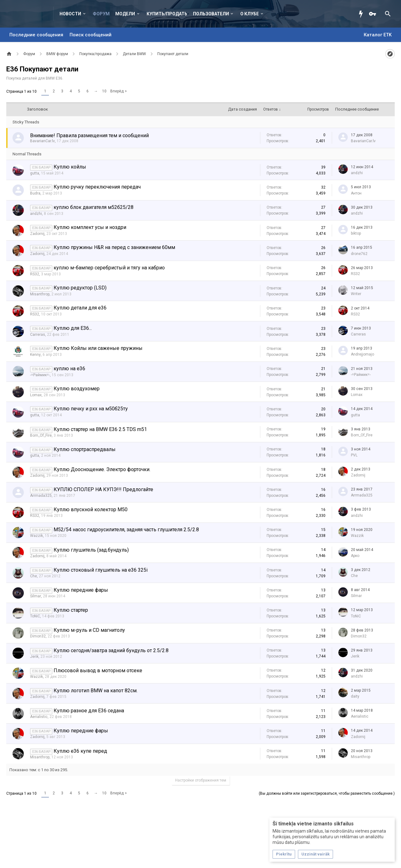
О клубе (250, 14)
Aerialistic (39, 717)
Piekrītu (284, 854)
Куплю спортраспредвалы (85, 449)
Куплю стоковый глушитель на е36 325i (101, 570)
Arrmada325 (41, 496)
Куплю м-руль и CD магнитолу (89, 630)
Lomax (36, 395)
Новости (70, 14)
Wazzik (36, 536)
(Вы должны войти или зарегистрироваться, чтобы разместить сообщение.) (327, 793)
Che (34, 576)
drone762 (359, 254)
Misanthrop (40, 294)
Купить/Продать (167, 14)
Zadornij (37, 234)
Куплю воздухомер (77, 389)
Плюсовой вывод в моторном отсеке (98, 670)
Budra (35, 193)
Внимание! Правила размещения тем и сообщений (89, 135)
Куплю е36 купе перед (80, 751)
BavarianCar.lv (42, 141)
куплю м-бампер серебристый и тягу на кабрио (109, 268)
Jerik (34, 657)
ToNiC (35, 616)
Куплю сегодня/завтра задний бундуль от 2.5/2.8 (111, 650)
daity (355, 696)
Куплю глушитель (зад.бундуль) (91, 550)
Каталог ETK (378, 35)
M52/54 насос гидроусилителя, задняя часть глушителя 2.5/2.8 (126, 530)
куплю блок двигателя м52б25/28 (94, 207)
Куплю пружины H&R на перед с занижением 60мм (114, 247)
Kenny (35, 355)
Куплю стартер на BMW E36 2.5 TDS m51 (100, 429)
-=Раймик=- (40, 375)
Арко (355, 556)
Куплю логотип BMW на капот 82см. (96, 691)
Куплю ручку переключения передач (97, 187)
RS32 (35, 274)
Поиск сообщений (91, 35)
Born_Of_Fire (41, 435)
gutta (35, 173)
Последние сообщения (36, 35)
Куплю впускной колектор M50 (91, 509)
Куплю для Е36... (73, 328)
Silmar (36, 596)
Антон (356, 193)
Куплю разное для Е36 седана (89, 711)
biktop (356, 233)
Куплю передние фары (81, 590)
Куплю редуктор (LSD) (80, 288)
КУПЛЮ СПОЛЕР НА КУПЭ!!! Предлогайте (103, 489)
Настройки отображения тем (201, 780)
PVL (354, 455)
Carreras (38, 335)
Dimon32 (38, 636)
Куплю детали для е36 (80, 308)
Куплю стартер (71, 610)
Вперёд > (119, 91)
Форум (101, 14)
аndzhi (357, 173)
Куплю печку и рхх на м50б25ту (91, 409)
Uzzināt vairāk (315, 854)
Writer (356, 294)
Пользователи (211, 14)
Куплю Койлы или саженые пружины (98, 348)
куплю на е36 (69, 369)
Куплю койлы (70, 167)
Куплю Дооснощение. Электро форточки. (102, 469)
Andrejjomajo (362, 354)
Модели (125, 14)
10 (104, 91)
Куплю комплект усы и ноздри (90, 227)
